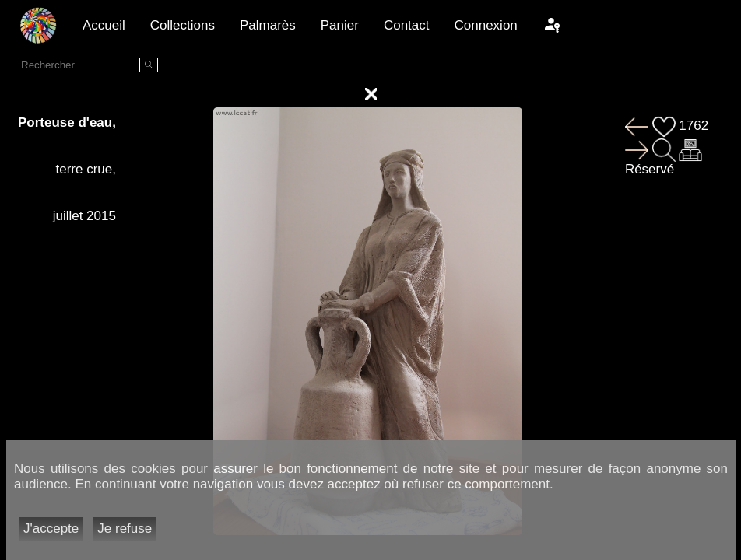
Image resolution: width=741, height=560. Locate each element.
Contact (407, 25)
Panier (340, 25)
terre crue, (85, 169)
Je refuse (125, 528)
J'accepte (51, 528)
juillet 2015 (84, 216)
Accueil (104, 25)
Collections (183, 25)
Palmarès (268, 25)
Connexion (486, 25)
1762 (681, 126)
